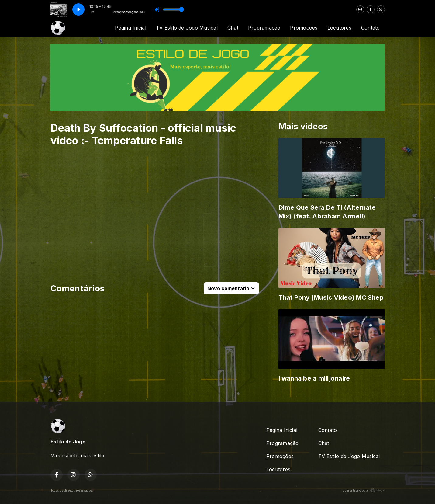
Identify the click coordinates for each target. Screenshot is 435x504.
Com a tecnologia (364, 490)
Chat (233, 28)
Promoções (304, 28)
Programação (264, 28)
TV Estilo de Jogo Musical (187, 28)
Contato (371, 28)
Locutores (339, 28)
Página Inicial (130, 28)
